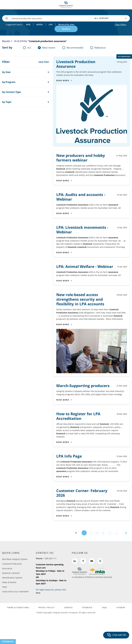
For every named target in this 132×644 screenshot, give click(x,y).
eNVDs (40, 24)
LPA (51, 24)
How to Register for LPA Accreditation (78, 416)
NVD (28, 24)
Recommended (73, 48)
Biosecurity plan (66, 24)
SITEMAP (121, 608)
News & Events (9, 582)
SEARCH (66, 29)
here (38, 593)
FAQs (5, 587)
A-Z (27, 48)
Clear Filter (44, 62)
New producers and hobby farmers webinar (81, 158)
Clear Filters (120, 24)
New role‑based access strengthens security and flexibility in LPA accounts (80, 299)
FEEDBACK (87, 608)
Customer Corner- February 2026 (82, 493)
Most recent (47, 48)
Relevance (98, 48)
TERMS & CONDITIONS (18, 608)
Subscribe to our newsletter (16, 592)
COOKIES (68, 608)
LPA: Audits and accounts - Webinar (81, 197)
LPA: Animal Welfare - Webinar (85, 266)
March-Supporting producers (83, 386)
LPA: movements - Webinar (82, 230)
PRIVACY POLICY (46, 608)
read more (63, 80)
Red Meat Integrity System (15, 559)
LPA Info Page (69, 456)
